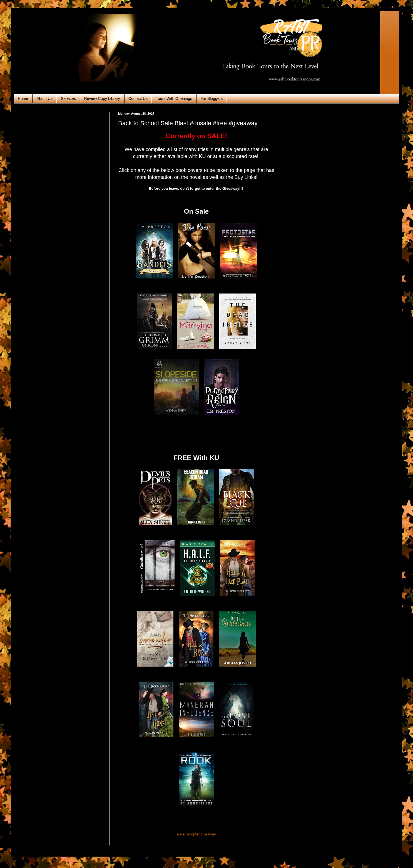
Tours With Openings (174, 98)
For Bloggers (212, 98)
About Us (44, 98)
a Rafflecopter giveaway (196, 834)
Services (68, 98)
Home (23, 98)
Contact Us (138, 98)
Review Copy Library (102, 98)
